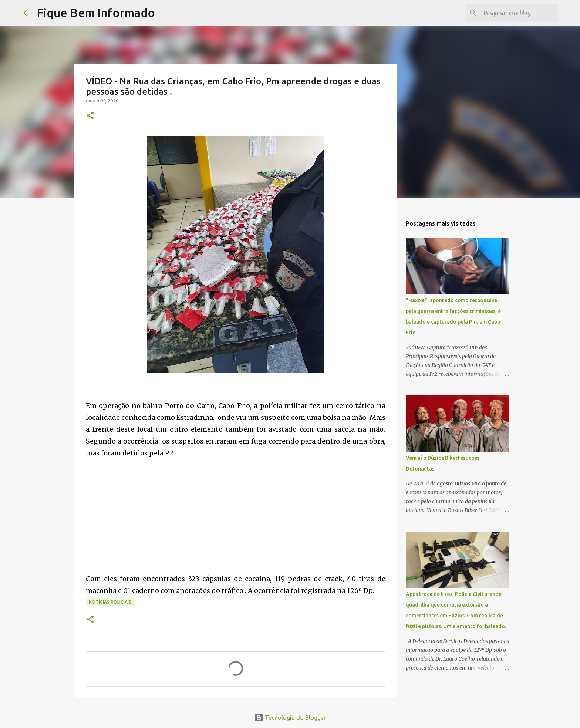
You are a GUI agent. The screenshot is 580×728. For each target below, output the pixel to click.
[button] (90, 116)
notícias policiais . (111, 602)
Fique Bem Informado (96, 13)
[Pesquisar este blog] (519, 13)
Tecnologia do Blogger (290, 718)
